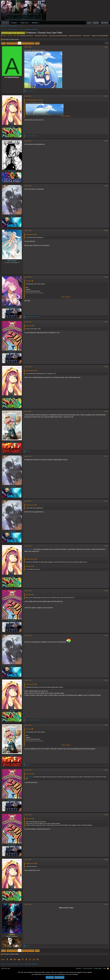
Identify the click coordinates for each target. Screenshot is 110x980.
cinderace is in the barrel (27, 36)
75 (16, 43)
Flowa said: (29, 326)
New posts (4, 26)
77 (23, 43)
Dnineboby (12, 171)
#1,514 (106, 636)
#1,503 (106, 141)
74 (13, 43)
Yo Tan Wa (12, 216)
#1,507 (106, 322)
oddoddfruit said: (30, 371)
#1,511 (106, 501)
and (33, 317)
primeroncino (86, 36)
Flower (12, 126)
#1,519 (106, 860)
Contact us (79, 968)
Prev (4, 43)
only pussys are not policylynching (58, 36)
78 (26, 43)
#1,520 (106, 904)
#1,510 (106, 456)
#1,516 (106, 725)
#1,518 (106, 815)
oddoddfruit (12, 352)
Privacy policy (98, 968)
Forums (5, 23)
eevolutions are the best (41, 36)
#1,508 (106, 367)
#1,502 (106, 96)
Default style (6, 968)
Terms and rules (88, 968)
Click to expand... (66, 116)
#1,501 (106, 47)
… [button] (10, 43)
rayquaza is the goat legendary (100, 36)
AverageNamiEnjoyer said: (33, 100)
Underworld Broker (12, 307)
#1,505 (106, 231)
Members (35, 23)
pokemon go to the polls (75, 36)
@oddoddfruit (29, 549)
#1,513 (106, 591)
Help (104, 968)
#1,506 (106, 277)
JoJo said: (28, 281)
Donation (14, 23)
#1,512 (106, 546)
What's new (24, 23)
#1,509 (106, 411)
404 (32, 43)
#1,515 (106, 680)
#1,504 (106, 186)
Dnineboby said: (30, 234)
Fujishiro (5, 36)
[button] (18, 23)
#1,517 (106, 770)
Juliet (12, 442)
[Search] (105, 23)
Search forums (13, 26)
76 (20, 43)
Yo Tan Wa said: (30, 684)
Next (37, 43)
